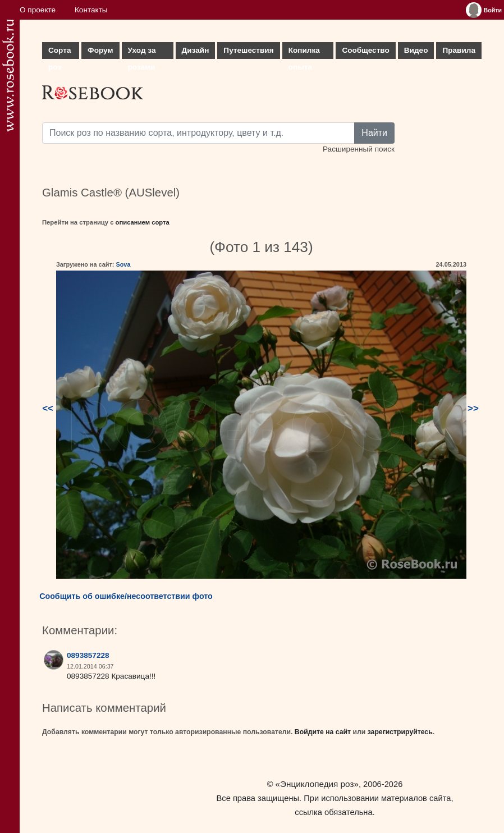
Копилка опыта (304, 52)
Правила (459, 50)
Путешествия (248, 50)
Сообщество (365, 50)
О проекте (38, 10)
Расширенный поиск (359, 149)
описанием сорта (143, 222)
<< (48, 408)
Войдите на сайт (323, 732)
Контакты (91, 10)
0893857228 (88, 655)
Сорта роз (59, 52)
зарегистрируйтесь (400, 732)
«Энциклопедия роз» (317, 784)
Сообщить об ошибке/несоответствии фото (126, 596)
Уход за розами (142, 52)
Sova (123, 264)
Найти (374, 133)
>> (473, 408)
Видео (416, 50)
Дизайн (196, 50)
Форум (100, 50)
